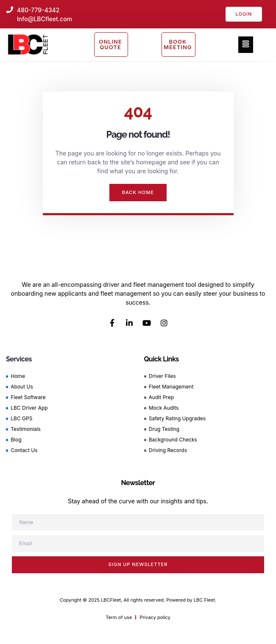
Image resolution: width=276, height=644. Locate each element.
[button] (246, 45)
